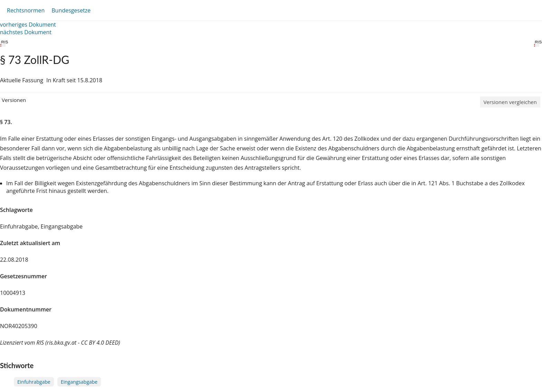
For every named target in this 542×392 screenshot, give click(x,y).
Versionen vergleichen (510, 102)
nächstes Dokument (26, 32)
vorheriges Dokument (28, 25)
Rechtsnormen (26, 10)
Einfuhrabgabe (34, 382)
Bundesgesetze (71, 10)
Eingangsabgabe (79, 382)
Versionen (14, 100)
